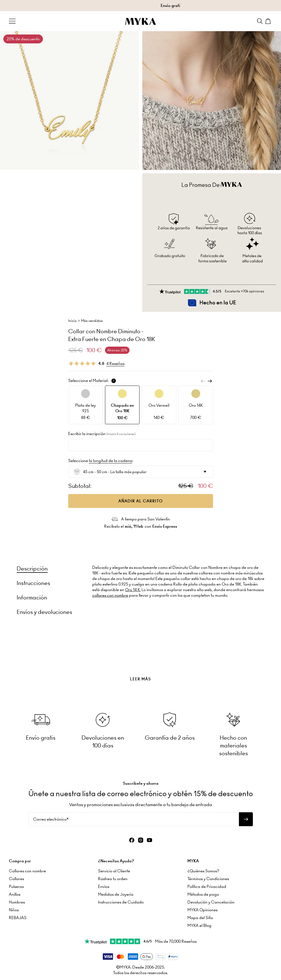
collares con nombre (110, 595)
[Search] (260, 21)
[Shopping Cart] (269, 21)
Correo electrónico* (51, 819)
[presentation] (140, 665)
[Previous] (203, 381)
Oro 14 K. (133, 590)
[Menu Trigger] (12, 21)
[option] (86, 405)
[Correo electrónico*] (134, 819)
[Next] (210, 381)
